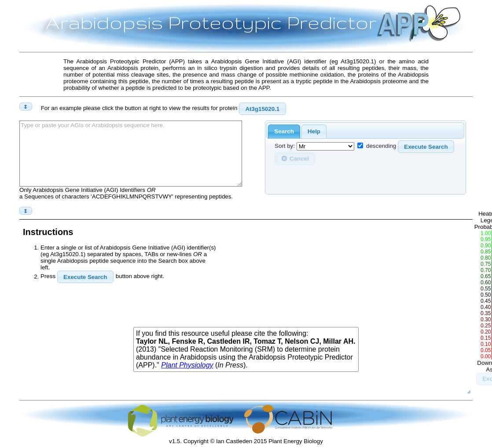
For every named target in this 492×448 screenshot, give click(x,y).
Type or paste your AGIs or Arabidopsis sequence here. (131, 154)
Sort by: (285, 146)
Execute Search (426, 147)
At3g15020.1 (262, 109)
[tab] (284, 132)
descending (381, 146)
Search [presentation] (284, 131)
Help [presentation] (314, 131)
